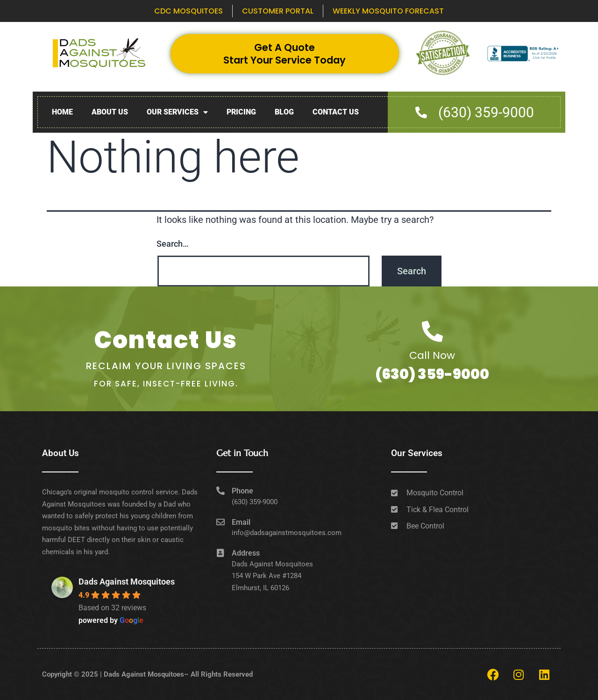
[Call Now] (432, 332)
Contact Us (336, 112)
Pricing (241, 112)
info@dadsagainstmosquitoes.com (287, 533)
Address (246, 553)
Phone (242, 491)
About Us (110, 112)
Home (62, 112)
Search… (173, 244)
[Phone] (221, 491)
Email (241, 522)
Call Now (432, 355)
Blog (284, 112)
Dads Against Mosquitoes (127, 582)
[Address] (221, 553)
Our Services (177, 112)
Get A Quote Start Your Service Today (285, 54)
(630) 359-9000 (432, 374)
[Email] (221, 522)
